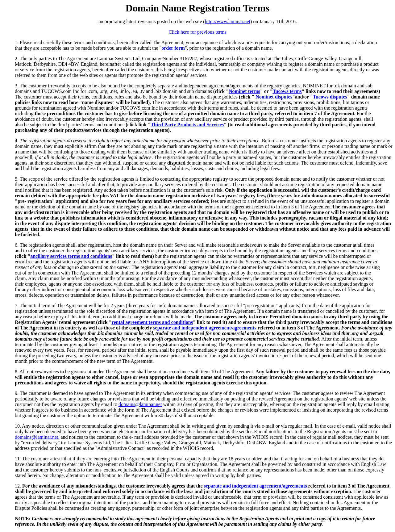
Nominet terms (244, 91)
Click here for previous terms (197, 32)
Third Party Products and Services (187, 125)
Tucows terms (287, 91)
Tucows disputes (330, 97)
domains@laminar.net (140, 404)
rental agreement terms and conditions (152, 322)
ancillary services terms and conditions (71, 256)
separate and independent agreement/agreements (205, 328)
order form (173, 48)
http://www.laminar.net (228, 21)
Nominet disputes (274, 97)
